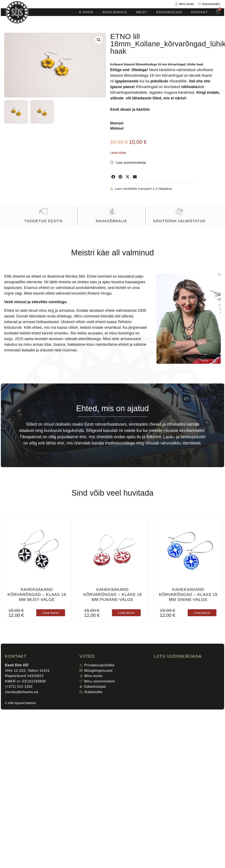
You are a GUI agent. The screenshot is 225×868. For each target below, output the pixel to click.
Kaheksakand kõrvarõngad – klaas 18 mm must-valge (37, 594)
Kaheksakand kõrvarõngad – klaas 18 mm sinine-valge (188, 594)
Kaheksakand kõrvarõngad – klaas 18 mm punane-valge (112, 594)
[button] (99, 40)
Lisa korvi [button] (51, 613)
